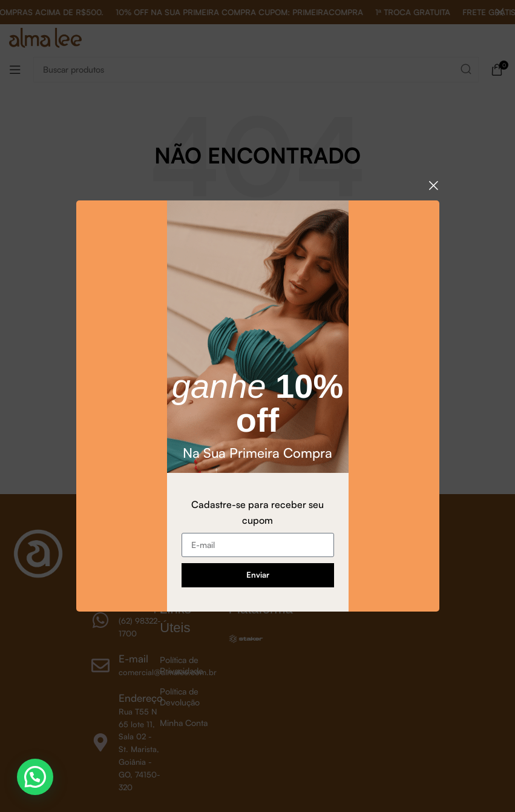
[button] (35, 777)
